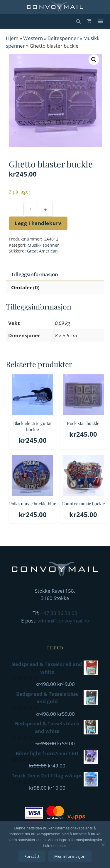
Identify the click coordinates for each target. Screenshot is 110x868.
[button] (94, 60)
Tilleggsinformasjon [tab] (35, 274)
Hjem (12, 38)
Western (33, 38)
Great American (42, 251)
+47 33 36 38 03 (59, 613)
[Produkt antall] (31, 209)
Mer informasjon (70, 856)
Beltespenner (63, 38)
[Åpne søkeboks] (78, 21)
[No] (103, 845)
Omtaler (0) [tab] (25, 287)
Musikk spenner (43, 245)
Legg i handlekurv (38, 223)
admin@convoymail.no (63, 621)
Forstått (32, 856)
